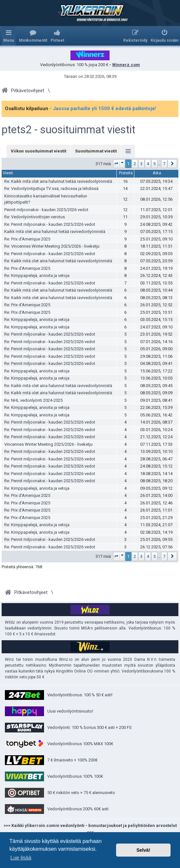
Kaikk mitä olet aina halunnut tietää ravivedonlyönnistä (55, 231)
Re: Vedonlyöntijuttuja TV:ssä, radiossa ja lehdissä (51, 188)
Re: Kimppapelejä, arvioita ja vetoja (37, 275)
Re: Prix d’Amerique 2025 (27, 239)
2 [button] (135, 164)
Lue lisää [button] (21, 858)
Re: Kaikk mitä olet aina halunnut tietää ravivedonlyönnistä (58, 181)
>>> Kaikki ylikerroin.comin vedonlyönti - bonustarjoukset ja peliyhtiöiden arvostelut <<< (90, 829)
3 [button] (141, 164)
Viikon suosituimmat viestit (38, 151)
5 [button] (154, 164)
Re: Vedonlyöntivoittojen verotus (35, 217)
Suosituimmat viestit (96, 151)
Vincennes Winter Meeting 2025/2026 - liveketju (48, 444)
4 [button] (148, 164)
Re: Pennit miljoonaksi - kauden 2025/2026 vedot (50, 224)
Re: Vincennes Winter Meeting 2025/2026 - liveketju (52, 246)
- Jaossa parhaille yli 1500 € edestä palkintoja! (103, 108)
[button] (119, 164)
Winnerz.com (126, 65)
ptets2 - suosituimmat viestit (68, 130)
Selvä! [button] (143, 850)
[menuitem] (33, 36)
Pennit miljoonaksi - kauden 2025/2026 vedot (46, 210)
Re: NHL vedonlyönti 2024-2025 (33, 400)
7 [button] (164, 164)
